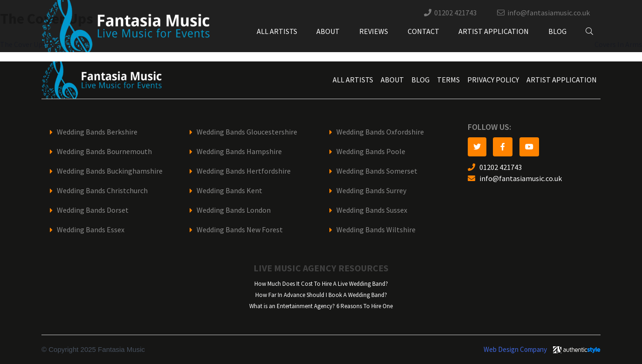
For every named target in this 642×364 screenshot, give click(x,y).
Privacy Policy (493, 80)
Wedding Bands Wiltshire (376, 230)
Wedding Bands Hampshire (239, 152)
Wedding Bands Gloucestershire (247, 132)
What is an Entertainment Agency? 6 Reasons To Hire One (321, 306)
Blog (557, 31)
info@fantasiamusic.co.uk (549, 13)
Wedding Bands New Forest (240, 230)
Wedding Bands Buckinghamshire (110, 171)
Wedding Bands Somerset (377, 171)
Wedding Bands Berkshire (97, 132)
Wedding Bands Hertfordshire (244, 171)
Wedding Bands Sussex (372, 210)
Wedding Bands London (234, 210)
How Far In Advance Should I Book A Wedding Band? (321, 295)
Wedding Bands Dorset (93, 210)
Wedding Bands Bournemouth (104, 152)
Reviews (374, 31)
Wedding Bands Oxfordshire (380, 132)
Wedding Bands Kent (229, 191)
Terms (448, 80)
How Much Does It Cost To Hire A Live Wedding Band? (321, 284)
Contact (423, 31)
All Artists (277, 31)
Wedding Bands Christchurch (102, 191)
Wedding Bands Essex (91, 230)
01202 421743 (455, 13)
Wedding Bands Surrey (371, 191)
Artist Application (494, 31)
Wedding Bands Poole (371, 152)
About (328, 31)
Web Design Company (515, 350)
